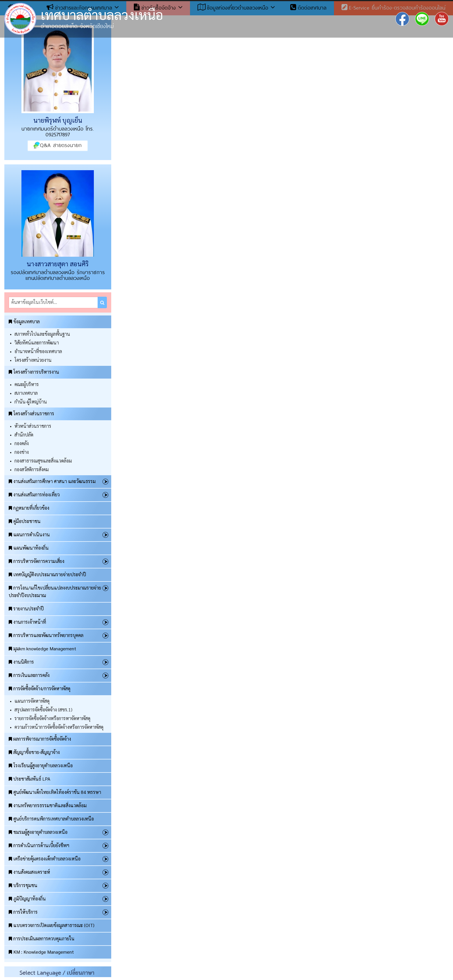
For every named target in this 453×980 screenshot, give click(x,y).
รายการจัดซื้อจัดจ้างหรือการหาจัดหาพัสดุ (52, 718)
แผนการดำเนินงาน (29, 534)
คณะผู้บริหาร (27, 384)
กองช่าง (22, 452)
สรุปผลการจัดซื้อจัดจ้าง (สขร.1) (43, 710)
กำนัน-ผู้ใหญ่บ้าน (31, 402)
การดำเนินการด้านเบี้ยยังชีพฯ (39, 845)
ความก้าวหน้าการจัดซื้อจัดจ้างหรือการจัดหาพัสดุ (59, 727)
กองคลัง (22, 443)
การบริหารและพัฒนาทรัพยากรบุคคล (46, 635)
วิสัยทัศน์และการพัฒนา (37, 343)
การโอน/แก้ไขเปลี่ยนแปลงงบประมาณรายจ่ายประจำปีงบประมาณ (55, 591)
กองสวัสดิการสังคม (32, 469)
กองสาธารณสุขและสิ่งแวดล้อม (43, 461)
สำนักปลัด (24, 435)
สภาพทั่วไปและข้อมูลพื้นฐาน (42, 334)
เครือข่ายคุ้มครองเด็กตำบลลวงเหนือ (45, 859)
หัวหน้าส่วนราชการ (33, 426)
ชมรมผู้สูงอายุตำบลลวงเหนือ (38, 832)
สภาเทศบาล (26, 393)
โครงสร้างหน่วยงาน (33, 360)
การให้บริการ (23, 912)
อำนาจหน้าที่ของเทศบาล (38, 351)
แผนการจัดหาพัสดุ (32, 701)
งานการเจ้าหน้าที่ (27, 622)
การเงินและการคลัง (29, 675)
